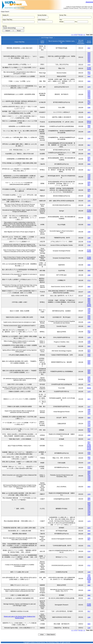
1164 (89, 411)
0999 (89, 97)
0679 (89, 350)
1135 (89, 175)
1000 (89, 62)
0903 (89, 364)
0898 (89, 265)
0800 (89, 57)
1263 (89, 581)
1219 (89, 494)
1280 (89, 515)
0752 (89, 91)
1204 (89, 576)
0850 (89, 59)
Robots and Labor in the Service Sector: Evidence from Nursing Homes (20, 617)
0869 (89, 287)
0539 (89, 361)
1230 (89, 138)
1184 (89, 617)
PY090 (89, 68)
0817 (89, 104)
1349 (89, 426)
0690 (89, 531)
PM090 (89, 69)
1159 (89, 322)
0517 (89, 101)
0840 (89, 473)
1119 (89, 74)
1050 (89, 127)
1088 (89, 409)
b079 (89, 528)
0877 (89, 474)
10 (81, 35)
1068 (89, 232)
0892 (89, 154)
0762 (89, 316)
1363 (89, 150)
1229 (89, 310)
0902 (89, 362)
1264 (89, 582)
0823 (89, 331)
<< (72, 35)
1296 (89, 117)
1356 (89, 205)
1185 (89, 332)
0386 (89, 108)
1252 (89, 179)
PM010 (89, 121)
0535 (89, 503)
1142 (89, 575)
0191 (89, 157)
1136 (89, 176)
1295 (89, 238)
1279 (89, 87)
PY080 (89, 242)
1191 (89, 178)
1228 (89, 512)
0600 (89, 56)
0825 (89, 624)
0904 (89, 92)
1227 (89, 407)
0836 (89, 60)
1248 (89, 98)
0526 (89, 225)
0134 (89, 551)
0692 (89, 595)
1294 (89, 132)
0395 (89, 377)
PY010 (89, 123)
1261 (89, 384)
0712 (89, 280)
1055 (89, 598)
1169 (89, 309)
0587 (89, 48)
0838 (89, 457)
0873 (89, 399)
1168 (89, 477)
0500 (89, 53)
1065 (89, 476)
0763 (89, 317)
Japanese (89, 2)
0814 (89, 72)
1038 (89, 296)
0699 (89, 471)
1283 (89, 201)
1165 (89, 509)
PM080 (89, 388)
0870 (89, 112)
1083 (89, 557)
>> (84, 35)
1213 (89, 65)
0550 (89, 54)
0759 (89, 245)
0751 (89, 546)
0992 (89, 95)
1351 (89, 313)
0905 (89, 94)
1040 (89, 572)
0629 (89, 504)
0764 (89, 102)
